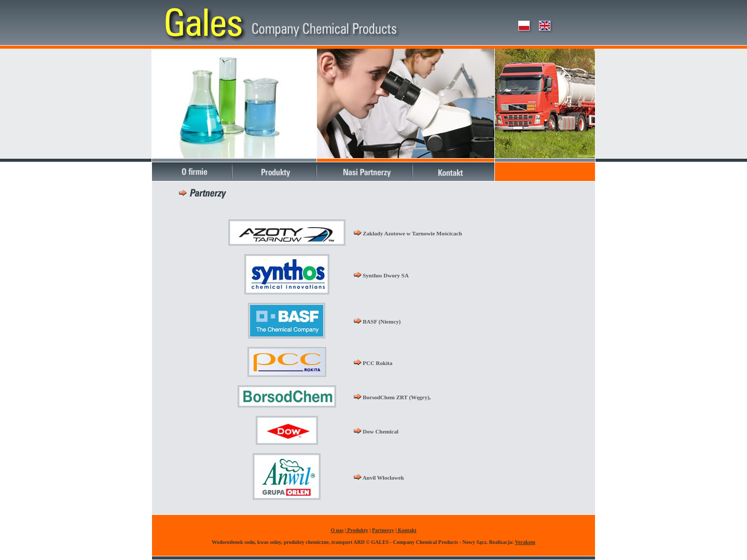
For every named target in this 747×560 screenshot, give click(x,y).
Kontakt (406, 530)
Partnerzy (383, 530)
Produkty (357, 530)
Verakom (525, 542)
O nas (337, 530)
